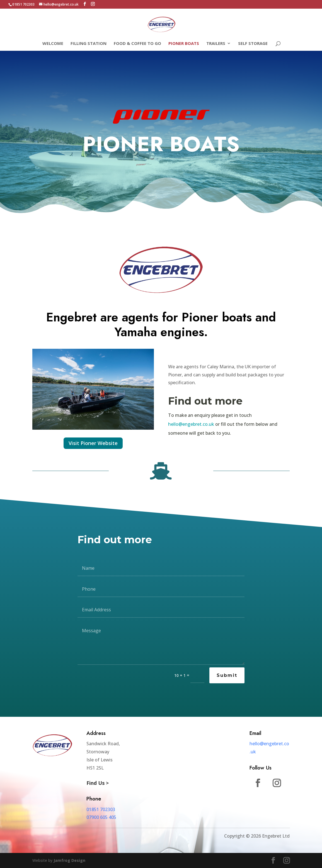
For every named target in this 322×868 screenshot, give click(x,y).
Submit (227, 675)
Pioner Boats (184, 44)
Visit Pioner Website (93, 443)
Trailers (216, 44)
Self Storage (253, 44)
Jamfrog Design (69, 860)
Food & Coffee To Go (137, 44)
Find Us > (98, 783)
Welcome (53, 44)
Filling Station (89, 44)
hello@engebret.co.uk (191, 424)
